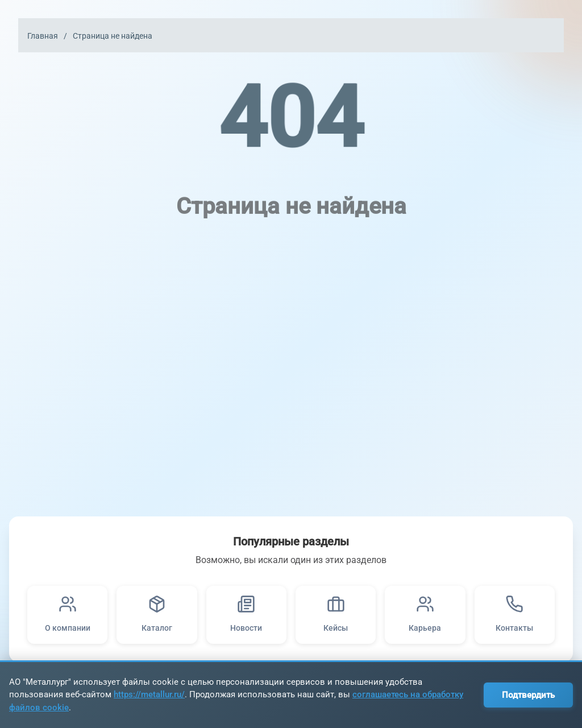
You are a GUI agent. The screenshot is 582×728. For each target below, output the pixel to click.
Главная (43, 36)
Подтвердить (528, 695)
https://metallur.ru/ (149, 694)
